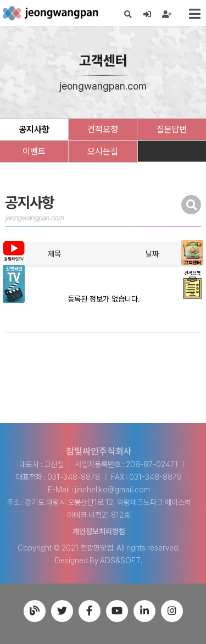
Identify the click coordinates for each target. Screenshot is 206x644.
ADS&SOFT (120, 560)
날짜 (152, 254)
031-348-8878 (74, 477)
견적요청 (103, 129)
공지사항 (34, 129)
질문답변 (172, 129)
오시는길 (103, 151)
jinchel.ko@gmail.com (112, 490)
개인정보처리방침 (99, 531)
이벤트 (34, 151)
